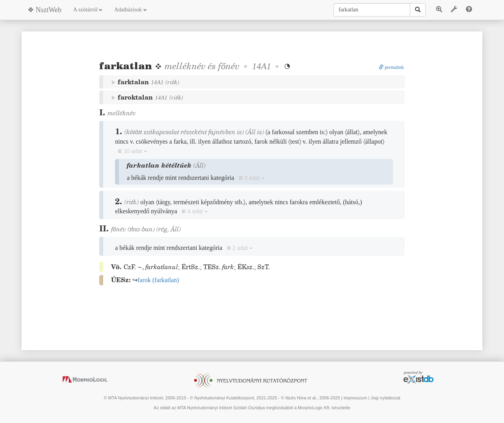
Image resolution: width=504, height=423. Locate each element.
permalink (391, 67)
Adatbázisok (130, 10)
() (158, 280)
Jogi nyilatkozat (385, 398)
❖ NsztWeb (44, 10)
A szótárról (88, 10)
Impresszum (355, 398)
